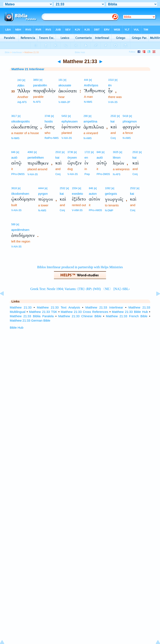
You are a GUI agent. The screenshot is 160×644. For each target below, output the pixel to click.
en (86, 157)
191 (61, 80)
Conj (113, 138)
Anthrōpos (91, 85)
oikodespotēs (20, 121)
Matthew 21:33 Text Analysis (58, 307)
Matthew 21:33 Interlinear (104, 307)
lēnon (117, 157)
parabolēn (40, 85)
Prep (87, 174)
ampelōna (90, 121)
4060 (30, 152)
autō (14, 157)
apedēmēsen (20, 230)
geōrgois (111, 194)
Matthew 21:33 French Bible (127, 316)
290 (86, 116)
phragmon (130, 121)
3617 (14, 116)
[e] (24, 80)
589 (13, 224)
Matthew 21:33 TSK (43, 312)
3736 (70, 152)
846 (13, 152)
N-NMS (88, 102)
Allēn (21, 85)
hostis (49, 121)
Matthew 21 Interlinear (28, 69)
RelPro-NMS (52, 138)
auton (93, 194)
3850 (36, 80)
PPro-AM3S (96, 210)
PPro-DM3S (18, 174)
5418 (126, 116)
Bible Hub (17, 328)
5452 (64, 116)
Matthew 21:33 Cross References (85, 312)
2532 (113, 116)
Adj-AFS (22, 102)
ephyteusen (70, 121)
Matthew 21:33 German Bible (30, 320)
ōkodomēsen (20, 194)
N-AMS (88, 138)
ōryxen (72, 157)
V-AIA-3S (67, 138)
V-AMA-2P (64, 102)
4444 (41, 188)
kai (113, 121)
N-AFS (37, 102)
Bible (7, 52)
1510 (111, 80)
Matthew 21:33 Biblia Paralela (32, 316)
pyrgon (43, 194)
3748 (47, 116)
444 (86, 80)
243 (19, 80)
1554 (75, 188)
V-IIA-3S (113, 102)
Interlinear (17, 52)
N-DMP (109, 211)
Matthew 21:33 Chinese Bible (80, 316)
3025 (116, 152)
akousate (65, 85)
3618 (14, 188)
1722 (87, 152)
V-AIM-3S (77, 210)
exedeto (77, 194)
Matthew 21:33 (21, 307)
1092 (108, 188)
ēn (110, 85)
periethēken (36, 157)
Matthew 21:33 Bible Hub (130, 312)
